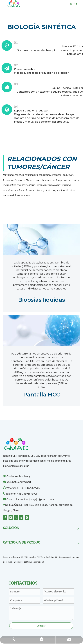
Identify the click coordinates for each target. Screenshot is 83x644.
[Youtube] (21, 517)
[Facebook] (5, 517)
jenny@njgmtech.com (41, 499)
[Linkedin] (11, 517)
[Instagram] (27, 517)
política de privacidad (34, 562)
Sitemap (18, 562)
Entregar (41, 626)
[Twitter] (16, 517)
